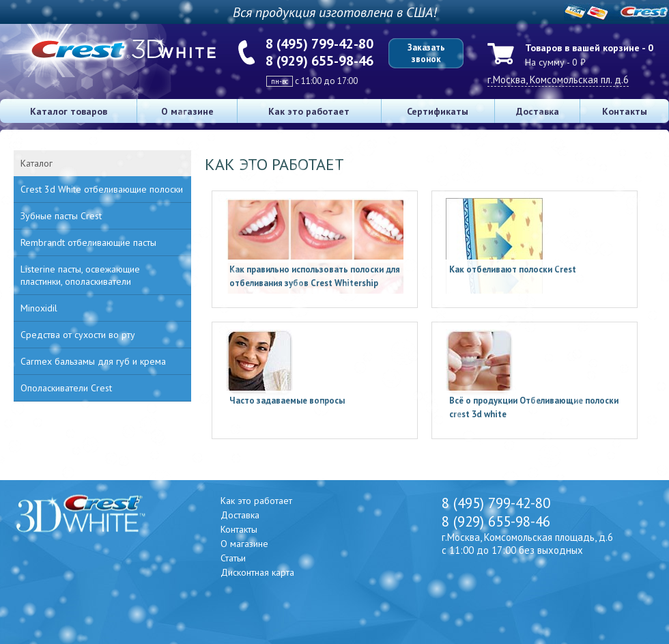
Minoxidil (39, 308)
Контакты (625, 111)
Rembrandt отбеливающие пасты (88, 242)
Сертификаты (438, 111)
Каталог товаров (69, 111)
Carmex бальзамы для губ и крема (93, 361)
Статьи (233, 558)
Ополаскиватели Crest (66, 388)
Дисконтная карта (257, 572)
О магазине (187, 111)
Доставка (538, 111)
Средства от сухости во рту (78, 335)
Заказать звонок (426, 53)
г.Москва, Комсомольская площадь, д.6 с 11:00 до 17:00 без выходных (527, 544)
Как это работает (309, 111)
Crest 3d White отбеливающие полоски (102, 189)
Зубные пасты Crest (61, 216)
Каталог (37, 163)
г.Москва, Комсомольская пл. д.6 (558, 80)
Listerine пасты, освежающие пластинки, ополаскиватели (80, 275)
